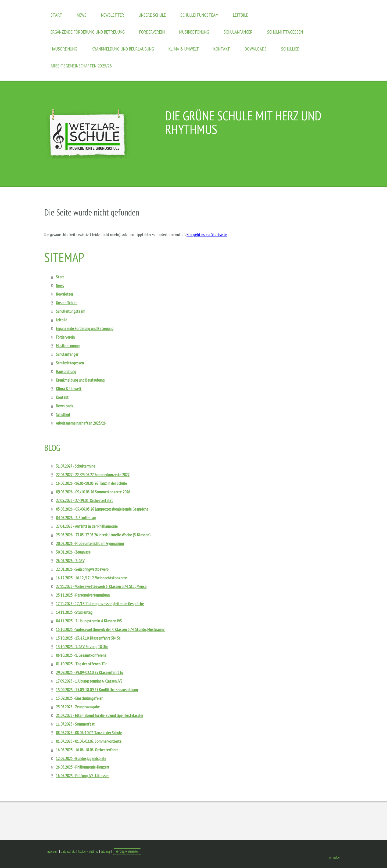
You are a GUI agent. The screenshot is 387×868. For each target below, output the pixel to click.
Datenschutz (68, 851)
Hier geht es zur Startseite (207, 234)
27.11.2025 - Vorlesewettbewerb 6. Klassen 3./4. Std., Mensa (101, 586)
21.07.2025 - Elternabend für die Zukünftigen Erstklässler (100, 715)
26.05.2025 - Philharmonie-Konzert (83, 767)
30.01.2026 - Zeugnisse (73, 552)
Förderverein (152, 32)
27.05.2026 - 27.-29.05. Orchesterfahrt (84, 500)
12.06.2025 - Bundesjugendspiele (81, 758)
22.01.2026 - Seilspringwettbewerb (82, 569)
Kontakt (222, 49)
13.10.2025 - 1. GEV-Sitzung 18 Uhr (82, 647)
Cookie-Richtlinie (88, 851)
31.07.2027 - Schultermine (76, 466)
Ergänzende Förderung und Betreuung (88, 32)
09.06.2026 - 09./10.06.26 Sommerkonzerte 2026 (93, 492)
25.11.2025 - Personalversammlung (83, 595)
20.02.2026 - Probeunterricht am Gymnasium (90, 543)
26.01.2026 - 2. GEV (70, 561)
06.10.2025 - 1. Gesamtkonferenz (81, 655)
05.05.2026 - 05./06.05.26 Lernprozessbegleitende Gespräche (102, 509)
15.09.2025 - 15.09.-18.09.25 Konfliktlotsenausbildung (97, 690)
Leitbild (241, 15)
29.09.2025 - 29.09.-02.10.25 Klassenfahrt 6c (90, 672)
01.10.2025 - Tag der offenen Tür (81, 664)
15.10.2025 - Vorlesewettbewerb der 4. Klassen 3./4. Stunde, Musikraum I (111, 629)
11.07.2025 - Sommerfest (75, 724)
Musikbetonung (194, 32)
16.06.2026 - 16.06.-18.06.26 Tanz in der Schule (91, 483)
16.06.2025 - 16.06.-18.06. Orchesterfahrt (87, 750)
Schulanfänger (238, 32)
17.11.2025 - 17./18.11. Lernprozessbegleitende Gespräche (100, 604)
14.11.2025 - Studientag (74, 612)
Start (56, 15)
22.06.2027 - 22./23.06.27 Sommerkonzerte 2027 (93, 475)
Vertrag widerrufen (127, 851)
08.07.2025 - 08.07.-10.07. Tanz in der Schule (89, 733)
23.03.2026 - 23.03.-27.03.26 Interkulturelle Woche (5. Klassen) (103, 535)
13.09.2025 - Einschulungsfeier (79, 698)
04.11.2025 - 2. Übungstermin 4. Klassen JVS (89, 621)
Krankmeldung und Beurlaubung (123, 49)
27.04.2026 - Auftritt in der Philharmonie (87, 526)
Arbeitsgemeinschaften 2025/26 (81, 66)
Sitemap (106, 851)
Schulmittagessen (285, 32)
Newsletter (113, 15)
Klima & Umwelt (184, 49)
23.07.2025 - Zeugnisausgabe (78, 707)
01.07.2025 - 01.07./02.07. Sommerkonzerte (89, 741)
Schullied (290, 49)
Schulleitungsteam (199, 15)
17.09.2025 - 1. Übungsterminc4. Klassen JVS (89, 681)
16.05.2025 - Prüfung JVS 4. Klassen (83, 776)
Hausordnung (64, 49)
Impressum (52, 851)
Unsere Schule (152, 15)
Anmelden (335, 857)
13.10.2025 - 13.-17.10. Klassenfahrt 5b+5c (88, 638)
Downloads (256, 49)
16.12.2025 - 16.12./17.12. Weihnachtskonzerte (91, 578)
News (82, 15)
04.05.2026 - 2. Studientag (76, 518)
